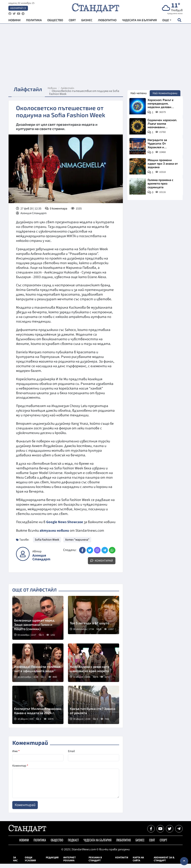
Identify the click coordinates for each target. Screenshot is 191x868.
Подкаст (73, 844)
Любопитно (107, 21)
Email (71, 755)
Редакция (52, 862)
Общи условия (30, 863)
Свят (72, 21)
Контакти (122, 862)
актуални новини (54, 535)
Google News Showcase (65, 522)
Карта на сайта (138, 863)
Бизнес (87, 21)
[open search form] (179, 21)
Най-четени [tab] (139, 93)
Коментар (20, 770)
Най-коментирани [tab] (165, 93)
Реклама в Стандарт (95, 863)
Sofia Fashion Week (47, 544)
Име (16, 755)
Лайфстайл (69, 88)
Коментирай (102, 565)
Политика (34, 21)
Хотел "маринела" (77, 544)
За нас (15, 863)
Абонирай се (18, 9)
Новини (14, 21)
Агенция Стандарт (41, 562)
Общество (55, 21)
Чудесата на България (139, 21)
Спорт (163, 844)
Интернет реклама (70, 863)
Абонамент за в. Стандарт (164, 863)
